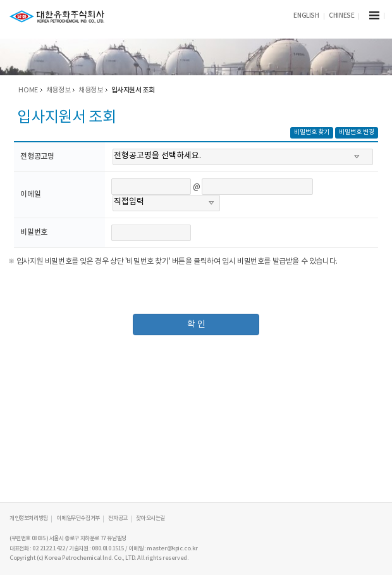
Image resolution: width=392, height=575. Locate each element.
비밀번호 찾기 (312, 132)
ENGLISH (306, 16)
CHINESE (341, 16)
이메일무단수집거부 (78, 518)
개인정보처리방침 (29, 518)
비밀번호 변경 (357, 132)
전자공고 (118, 518)
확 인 (196, 325)
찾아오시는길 (150, 518)
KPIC (57, 17)
